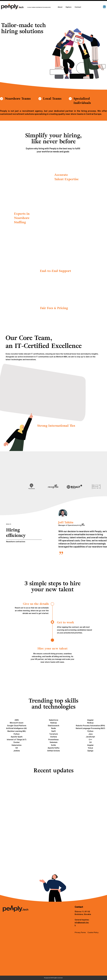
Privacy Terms (80, 932)
